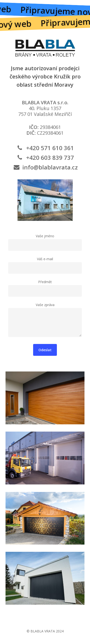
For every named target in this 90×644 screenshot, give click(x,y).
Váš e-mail (45, 265)
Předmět (45, 288)
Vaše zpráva (45, 321)
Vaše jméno (45, 242)
